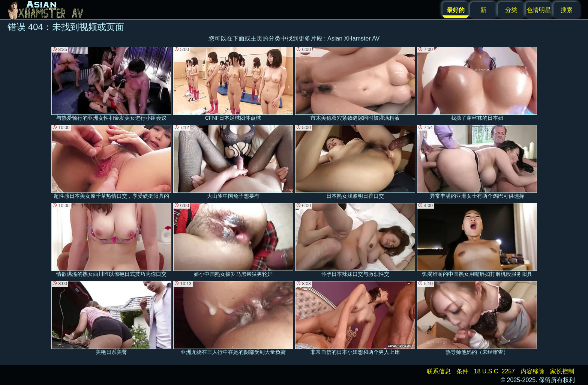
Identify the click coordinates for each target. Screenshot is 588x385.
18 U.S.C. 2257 (494, 371)
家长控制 (562, 371)
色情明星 (539, 10)
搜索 (567, 10)
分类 (511, 10)
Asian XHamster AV (353, 38)
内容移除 (532, 371)
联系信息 (439, 371)
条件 (462, 371)
